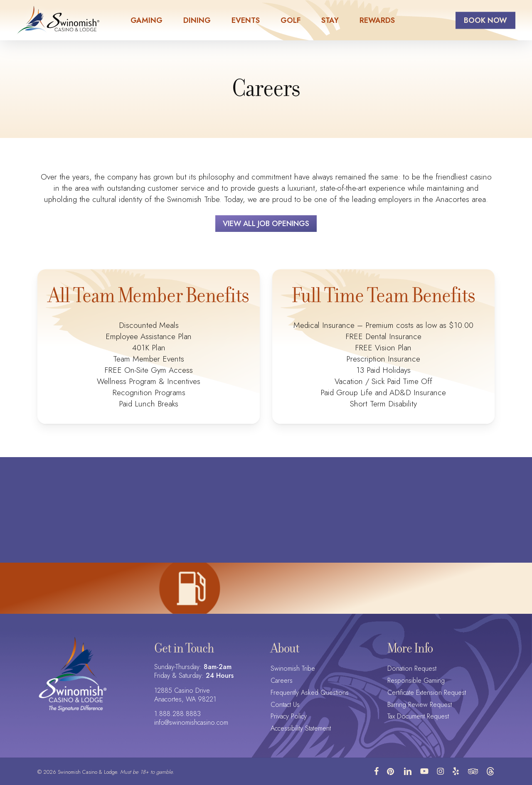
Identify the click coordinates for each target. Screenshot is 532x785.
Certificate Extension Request (427, 693)
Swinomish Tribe (293, 669)
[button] (266, 224)
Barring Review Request (420, 705)
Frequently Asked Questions (310, 693)
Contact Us (285, 705)
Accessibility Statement (301, 729)
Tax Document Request (418, 717)
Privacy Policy (289, 717)
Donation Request (412, 669)
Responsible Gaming (416, 681)
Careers (282, 681)
